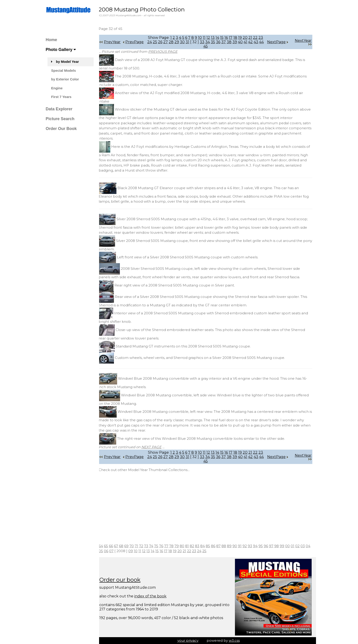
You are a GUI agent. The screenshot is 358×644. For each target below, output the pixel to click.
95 (265, 546)
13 (215, 38)
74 (155, 546)
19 (242, 38)
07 (121, 551)
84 (207, 546)
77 (170, 546)
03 (307, 546)
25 (160, 42)
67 (120, 546)
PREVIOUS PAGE (167, 52)
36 (223, 42)
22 (257, 38)
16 (228, 38)
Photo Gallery (61, 50)
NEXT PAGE (155, 447)
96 (270, 546)
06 (116, 551)
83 (201, 546)
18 (237, 38)
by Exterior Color (65, 79)
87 (222, 546)
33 (207, 42)
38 (234, 42)
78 (175, 546)
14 (219, 38)
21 (252, 38)
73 (150, 546)
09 (140, 551)
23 (263, 38)
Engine (57, 88)
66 (115, 546)
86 (217, 546)
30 (187, 42)
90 (239, 546)
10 (202, 38)
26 (165, 42)
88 (228, 546)
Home (51, 40)
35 (218, 42)
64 (105, 546)
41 (250, 42)
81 (191, 546)
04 (105, 551)
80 (186, 546)
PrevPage (137, 42)
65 (110, 546)
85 (212, 546)
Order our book (124, 580)
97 (275, 546)
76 (165, 546)
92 (249, 546)
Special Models (63, 70)
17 (233, 38)
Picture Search (60, 119)
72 (145, 546)
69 (130, 546)
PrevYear (114, 42)
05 (110, 551)
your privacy (190, 640)
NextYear (303, 42)
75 (160, 546)
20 (247, 38)
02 (301, 546)
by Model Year (65, 62)
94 (259, 546)
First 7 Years (61, 97)
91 (244, 546)
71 (141, 546)
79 (181, 546)
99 (286, 546)
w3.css (236, 640)
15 (224, 38)
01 (297, 546)
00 (292, 546)
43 (261, 42)
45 (210, 46)
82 (196, 546)
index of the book (154, 596)
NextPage (278, 42)
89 (233, 546)
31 (192, 42)
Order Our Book (61, 129)
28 (176, 42)
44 (205, 46)
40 (245, 42)
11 (206, 38)
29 (182, 42)
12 (210, 38)
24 (154, 42)
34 (212, 42)
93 (254, 546)
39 (240, 42)
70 (136, 546)
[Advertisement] (208, 508)
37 (228, 42)
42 (255, 42)
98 (281, 546)
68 (125, 546)
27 (170, 42)
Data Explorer (59, 109)
